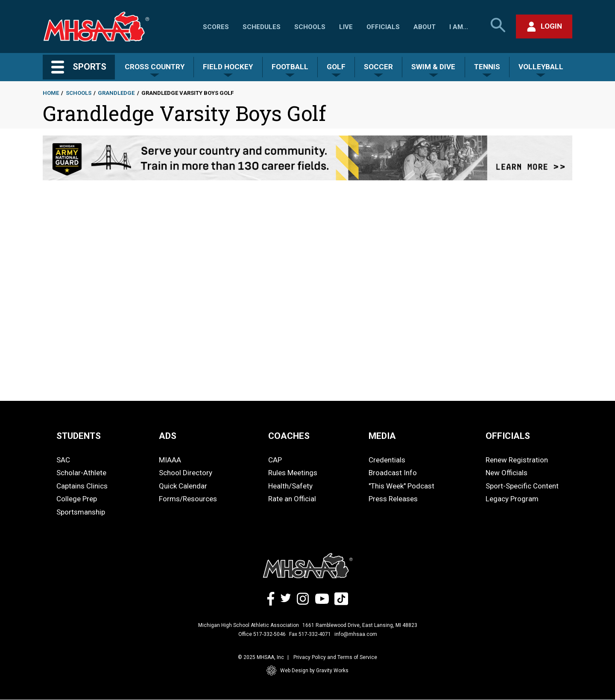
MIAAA (170, 460)
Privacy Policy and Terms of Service (335, 657)
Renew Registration (517, 460)
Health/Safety (290, 486)
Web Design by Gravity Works (307, 671)
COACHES (289, 436)
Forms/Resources (188, 499)
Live (346, 27)
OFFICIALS (508, 436)
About (425, 27)
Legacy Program (512, 499)
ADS (168, 436)
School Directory (186, 473)
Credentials (387, 460)
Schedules (262, 27)
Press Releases (393, 499)
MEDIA (382, 436)
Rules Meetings (293, 473)
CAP (275, 460)
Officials (383, 27)
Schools (310, 27)
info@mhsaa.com (356, 634)
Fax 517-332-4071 (310, 634)
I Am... (459, 27)
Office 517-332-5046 (262, 634)
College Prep (77, 499)
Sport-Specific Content (522, 486)
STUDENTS (79, 436)
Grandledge (116, 93)
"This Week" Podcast (401, 486)
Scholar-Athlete (81, 473)
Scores (216, 27)
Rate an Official (292, 499)
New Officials (507, 473)
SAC (63, 460)
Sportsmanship (81, 512)
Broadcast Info (393, 473)
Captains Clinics (82, 486)
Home (51, 93)
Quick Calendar (183, 486)
